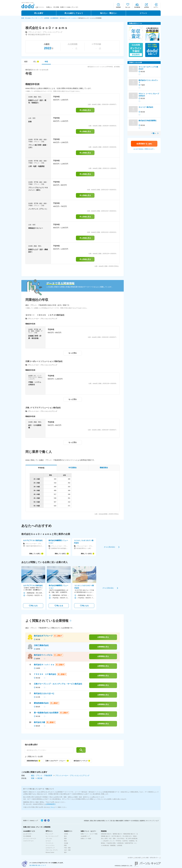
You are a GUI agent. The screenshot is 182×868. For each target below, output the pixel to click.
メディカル (49, 838)
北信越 (66, 843)
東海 (65, 841)
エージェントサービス (30, 838)
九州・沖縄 (67, 850)
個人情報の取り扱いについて (38, 865)
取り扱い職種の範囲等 (117, 821)
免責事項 (142, 821)
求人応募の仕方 (127, 836)
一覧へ (154, 133)
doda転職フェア (85, 836)
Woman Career (50, 852)
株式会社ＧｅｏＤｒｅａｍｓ (68, 18)
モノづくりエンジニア (52, 836)
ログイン (156, 7)
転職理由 (132, 841)
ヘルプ (157, 821)
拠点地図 (138, 858)
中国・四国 (67, 848)
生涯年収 (125, 841)
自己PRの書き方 (116, 836)
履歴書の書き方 (117, 834)
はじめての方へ (28, 834)
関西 (65, 845)
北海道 (66, 834)
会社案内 (130, 858)
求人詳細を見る (85, 110)
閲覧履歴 (118, 7)
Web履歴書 (137, 7)
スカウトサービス (28, 841)
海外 (65, 852)
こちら (52, 807)
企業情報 (120, 845)
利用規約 (86, 821)
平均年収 (118, 841)
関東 (33, 778)
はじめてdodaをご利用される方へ (144, 149)
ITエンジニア (49, 834)
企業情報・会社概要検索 (51, 18)
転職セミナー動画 (86, 838)
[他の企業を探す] (49, 750)
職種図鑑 (113, 845)
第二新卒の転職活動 (132, 838)
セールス (48, 841)
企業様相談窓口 (51, 804)
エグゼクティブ (50, 848)
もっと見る (73, 353)
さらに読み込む (110, 547)
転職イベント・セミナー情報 (89, 834)
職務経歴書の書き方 (129, 834)
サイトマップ (150, 821)
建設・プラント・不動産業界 (42, 775)
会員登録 (146, 7)
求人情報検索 (27, 836)
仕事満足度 (120, 843)
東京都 (40, 778)
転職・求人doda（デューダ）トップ (32, 18)
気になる (128, 7)
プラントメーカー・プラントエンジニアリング (72, 775)
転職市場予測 (129, 843)
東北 (65, 836)
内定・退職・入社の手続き (117, 838)
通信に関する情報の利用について (100, 821)
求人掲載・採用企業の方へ (151, 858)
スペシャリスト (50, 845)
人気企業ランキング (108, 841)
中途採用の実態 (111, 843)
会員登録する (144, 144)
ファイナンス (49, 843)
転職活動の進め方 (106, 834)
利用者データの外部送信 (132, 821)
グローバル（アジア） (52, 850)
